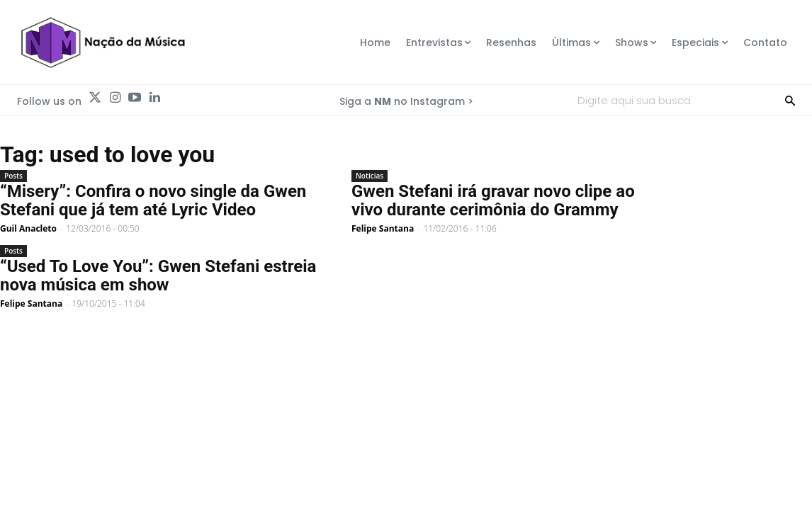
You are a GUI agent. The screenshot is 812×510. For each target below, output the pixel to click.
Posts (13, 176)
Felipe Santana (383, 228)
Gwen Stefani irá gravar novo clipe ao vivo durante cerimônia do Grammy (493, 200)
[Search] (790, 100)
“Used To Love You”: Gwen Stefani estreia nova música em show (158, 276)
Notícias (370, 176)
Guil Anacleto (28, 228)
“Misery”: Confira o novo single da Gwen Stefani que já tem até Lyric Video (153, 200)
